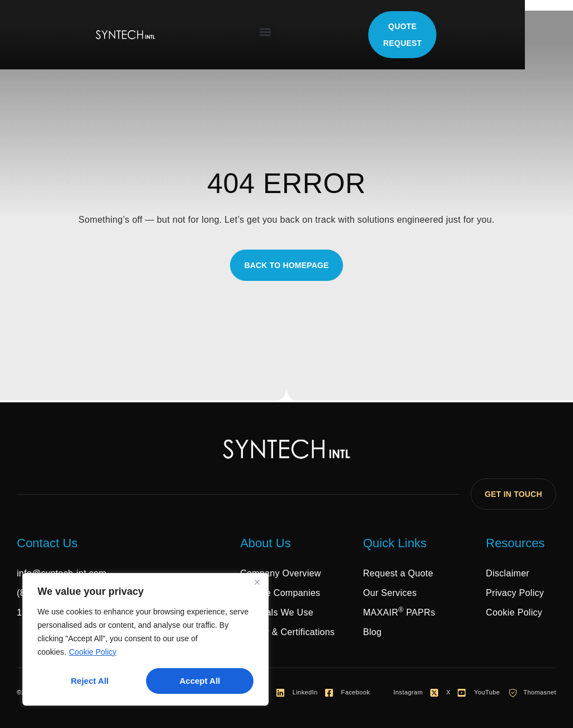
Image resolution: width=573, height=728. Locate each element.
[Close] (257, 583)
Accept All (200, 681)
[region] (145, 640)
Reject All (90, 681)
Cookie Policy (93, 652)
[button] (290, 32)
